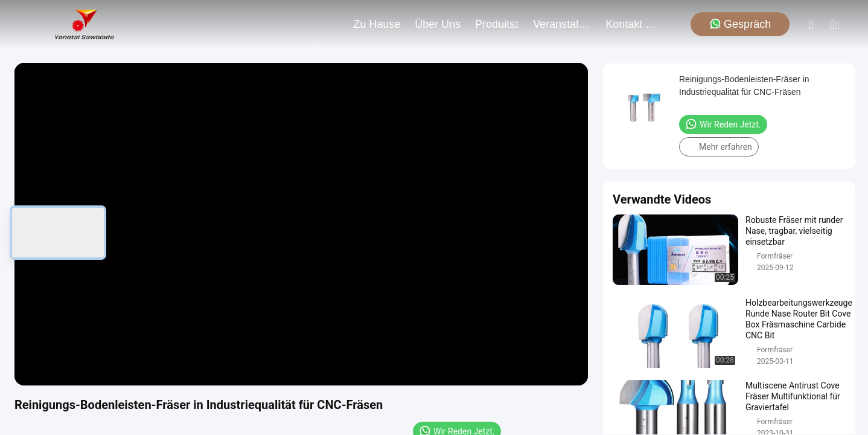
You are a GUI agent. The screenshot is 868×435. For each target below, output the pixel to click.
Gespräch (740, 24)
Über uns (438, 24)
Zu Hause (377, 24)
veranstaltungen (562, 24)
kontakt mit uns (634, 24)
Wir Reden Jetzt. (723, 124)
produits (497, 24)
